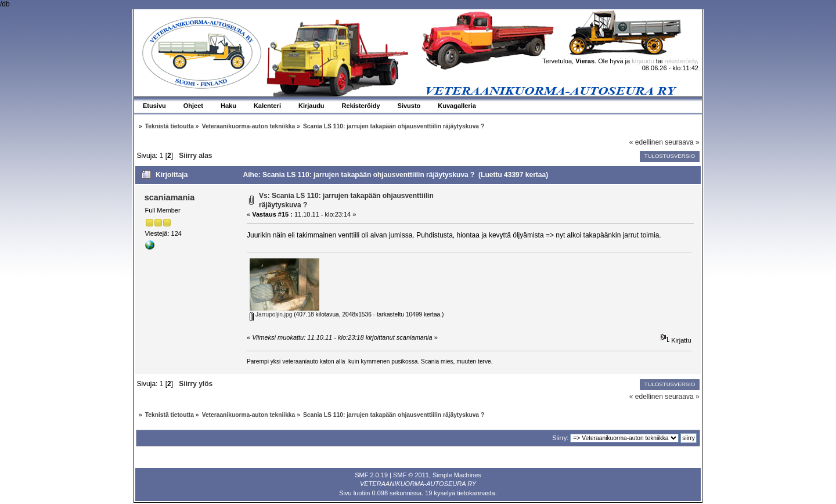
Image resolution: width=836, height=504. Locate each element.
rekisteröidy (681, 61)
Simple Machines (457, 475)
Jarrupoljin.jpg (271, 314)
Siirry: (560, 438)
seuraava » (682, 142)
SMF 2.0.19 (371, 475)
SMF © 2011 (411, 475)
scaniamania (170, 197)
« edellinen (646, 142)
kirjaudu (643, 61)
